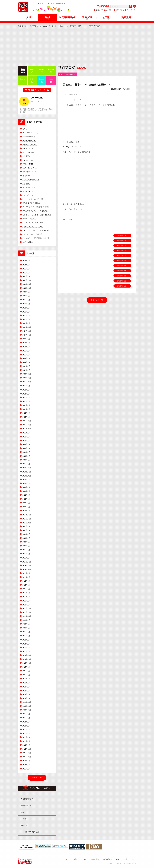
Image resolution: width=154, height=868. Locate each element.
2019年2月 (26, 600)
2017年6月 (26, 679)
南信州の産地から (29, 187)
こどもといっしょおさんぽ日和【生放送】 (37, 215)
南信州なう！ (27, 176)
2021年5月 (26, 495)
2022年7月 (26, 440)
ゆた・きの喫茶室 (29, 137)
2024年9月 (26, 339)
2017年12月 (27, 655)
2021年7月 (26, 487)
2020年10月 (27, 522)
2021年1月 (26, 511)
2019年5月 (26, 589)
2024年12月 (27, 327)
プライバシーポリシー (73, 859)
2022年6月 (26, 444)
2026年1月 (26, 276)
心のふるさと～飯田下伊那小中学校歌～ (37, 238)
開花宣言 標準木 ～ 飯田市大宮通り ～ (87, 85)
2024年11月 (27, 331)
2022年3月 (26, 456)
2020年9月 (26, 526)
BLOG (47, 18)
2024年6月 (26, 350)
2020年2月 (26, 554)
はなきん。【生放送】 (30, 219)
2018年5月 (26, 636)
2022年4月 (26, 452)
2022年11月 (27, 425)
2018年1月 (26, 651)
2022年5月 (26, 448)
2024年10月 (27, 335)
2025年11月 (27, 284)
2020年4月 (26, 546)
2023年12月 (27, 374)
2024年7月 (26, 347)
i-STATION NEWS (67, 18)
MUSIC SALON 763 (29, 191)
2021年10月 (27, 476)
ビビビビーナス (28, 195)
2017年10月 (27, 663)
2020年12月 (27, 515)
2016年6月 (26, 726)
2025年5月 (26, 308)
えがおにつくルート (30, 172)
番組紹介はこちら (122, 235)
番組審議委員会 (26, 805)
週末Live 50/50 (28, 164)
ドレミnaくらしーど (30, 144)
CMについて (99, 10)
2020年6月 (26, 538)
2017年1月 (26, 698)
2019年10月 (27, 569)
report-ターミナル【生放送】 (54, 26)
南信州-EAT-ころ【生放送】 (32, 203)
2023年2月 (26, 413)
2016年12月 (27, 702)
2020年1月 (26, 558)
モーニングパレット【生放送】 (33, 199)
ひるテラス (26, 184)
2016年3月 (26, 737)
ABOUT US (126, 18)
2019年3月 (26, 597)
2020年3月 (26, 550)
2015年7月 (26, 768)
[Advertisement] (77, 46)
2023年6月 (26, 397)
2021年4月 (26, 499)
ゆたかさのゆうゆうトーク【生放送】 (36, 211)
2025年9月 (26, 292)
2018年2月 (26, 647)
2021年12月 (27, 468)
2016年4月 (26, 733)
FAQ (22, 812)
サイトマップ (131, 10)
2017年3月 (26, 690)
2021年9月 (26, 479)
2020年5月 (26, 542)
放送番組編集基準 (27, 799)
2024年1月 (26, 370)
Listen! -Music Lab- (29, 141)
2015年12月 (27, 749)
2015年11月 (27, 753)
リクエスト (109, 10)
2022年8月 (26, 436)
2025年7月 (26, 300)
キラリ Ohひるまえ (29, 152)
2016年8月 (26, 718)
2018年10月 (27, 616)
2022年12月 (27, 421)
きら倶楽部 (26, 156)
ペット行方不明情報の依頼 (30, 832)
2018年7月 (26, 628)
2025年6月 (26, 304)
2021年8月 (26, 483)
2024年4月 (26, 358)
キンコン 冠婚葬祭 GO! (31, 180)
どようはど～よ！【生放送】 (33, 234)
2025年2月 (26, 319)
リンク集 (24, 819)
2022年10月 (27, 429)
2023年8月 (26, 390)
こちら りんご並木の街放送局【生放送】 (37, 230)
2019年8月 (26, 577)
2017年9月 (26, 667)
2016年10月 (27, 710)
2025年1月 (26, 323)
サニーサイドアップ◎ (30, 133)
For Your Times (28, 160)
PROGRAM (87, 18)
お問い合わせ (120, 10)
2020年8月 (26, 530)
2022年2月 (26, 460)
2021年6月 (26, 491)
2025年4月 (26, 312)
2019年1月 (26, 604)
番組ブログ (34, 26)
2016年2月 (26, 741)
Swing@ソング (28, 148)
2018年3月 (26, 644)
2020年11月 (27, 518)
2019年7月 (26, 581)
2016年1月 (26, 745)
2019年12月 (27, 562)
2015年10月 (27, 757)
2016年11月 (27, 706)
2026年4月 (26, 265)
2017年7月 (26, 675)
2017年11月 (27, 659)
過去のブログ (37, 778)
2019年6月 (26, 585)
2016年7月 (26, 722)
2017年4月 (26, 686)
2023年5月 (26, 401)
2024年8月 (26, 343)
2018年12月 (27, 608)
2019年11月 (27, 565)
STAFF (106, 18)
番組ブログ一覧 (97, 300)
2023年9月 (26, 386)
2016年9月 (26, 714)
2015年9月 (26, 761)
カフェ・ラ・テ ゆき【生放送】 (34, 223)
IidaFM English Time (30, 168)
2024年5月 (26, 354)
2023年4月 (26, 405)
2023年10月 (27, 382)
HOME (28, 18)
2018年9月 (26, 620)
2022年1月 (26, 464)
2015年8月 (26, 765)
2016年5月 (26, 729)
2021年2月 (26, 507)
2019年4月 (26, 593)
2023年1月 (26, 417)
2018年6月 (26, 632)
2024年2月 (26, 366)
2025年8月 (26, 296)
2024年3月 (26, 362)
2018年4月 (26, 640)
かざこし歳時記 (28, 242)
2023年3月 (26, 409)
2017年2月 (26, 694)
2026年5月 (26, 261)
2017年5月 (26, 683)
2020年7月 (26, 534)
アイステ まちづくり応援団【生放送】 (36, 207)
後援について (25, 825)
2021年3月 (26, 503)
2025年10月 (27, 288)
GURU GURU (37, 98)
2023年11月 (27, 378)
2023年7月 (26, 394)
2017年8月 (26, 671)
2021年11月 (27, 472)
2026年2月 (26, 272)
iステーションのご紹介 (92, 859)
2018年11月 (27, 612)
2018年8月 (26, 624)
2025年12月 (27, 280)
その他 (25, 129)
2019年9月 (26, 573)
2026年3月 (26, 268)
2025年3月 (26, 315)
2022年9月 (26, 433)
